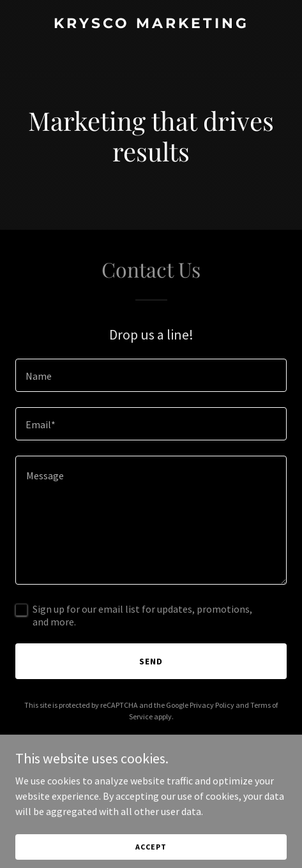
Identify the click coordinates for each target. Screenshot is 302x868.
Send (151, 661)
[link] (151, 24)
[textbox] (151, 375)
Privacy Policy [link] (212, 705)
